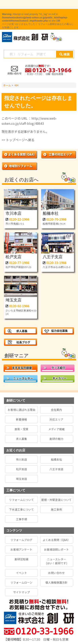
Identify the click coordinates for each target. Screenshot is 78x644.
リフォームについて (22, 500)
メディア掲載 (57, 429)
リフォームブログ (21, 540)
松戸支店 (13, 257)
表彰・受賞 (22, 429)
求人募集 (22, 439)
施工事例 (56, 509)
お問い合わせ (56, 573)
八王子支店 (53, 257)
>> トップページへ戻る (18, 140)
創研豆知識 (22, 559)
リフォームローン (21, 582)
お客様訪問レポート (56, 549)
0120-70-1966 (56, 219)
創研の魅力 (56, 439)
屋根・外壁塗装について (56, 500)
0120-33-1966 (56, 263)
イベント (22, 573)
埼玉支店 (13, 300)
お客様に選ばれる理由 (22, 410)
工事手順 (22, 519)
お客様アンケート (21, 549)
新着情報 (22, 419)
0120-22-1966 (19, 219)
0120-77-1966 (19, 263)
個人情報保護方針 (56, 582)
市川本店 (13, 213)
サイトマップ (22, 592)
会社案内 (56, 410)
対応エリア (56, 419)
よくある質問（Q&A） (56, 540)
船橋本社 (51, 213)
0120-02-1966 (19, 306)
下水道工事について (22, 509)
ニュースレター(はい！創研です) (57, 561)
